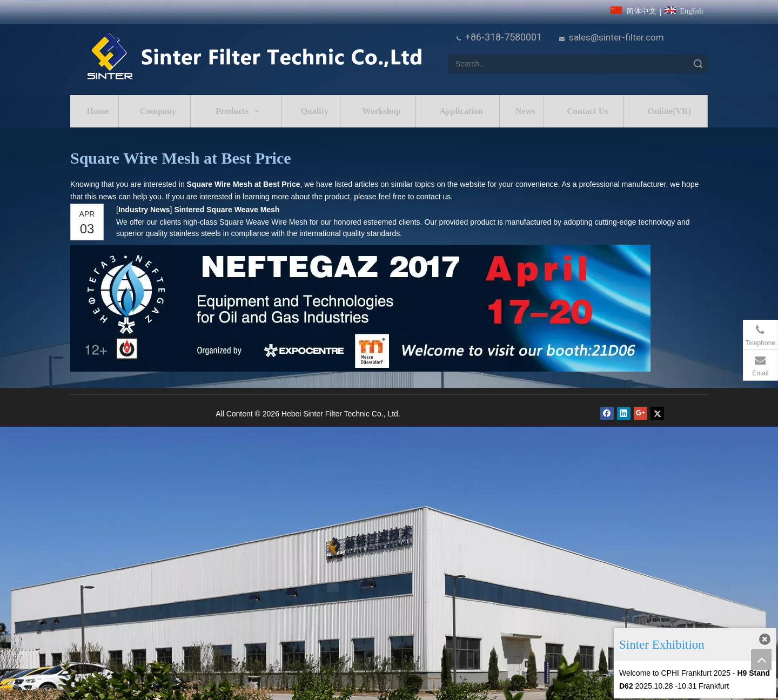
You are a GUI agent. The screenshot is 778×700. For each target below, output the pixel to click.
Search (698, 64)
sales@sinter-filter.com (616, 37)
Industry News (144, 210)
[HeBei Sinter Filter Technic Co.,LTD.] (254, 57)
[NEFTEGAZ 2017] (360, 308)
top (761, 659)
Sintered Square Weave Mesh (227, 210)
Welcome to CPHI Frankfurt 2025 (675, 673)
